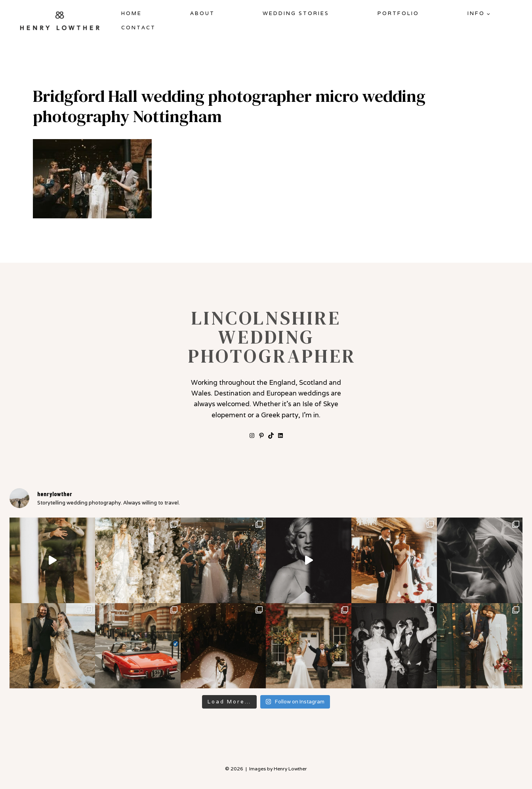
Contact (138, 28)
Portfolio (398, 13)
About (202, 13)
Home (132, 13)
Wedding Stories (296, 13)
